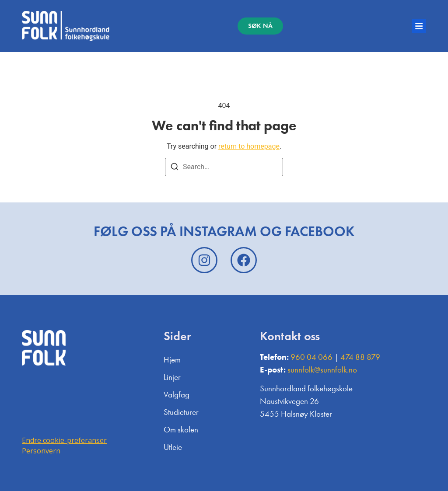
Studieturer (181, 412)
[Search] (175, 168)
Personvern (41, 451)
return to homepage (249, 146)
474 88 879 (360, 357)
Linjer (172, 377)
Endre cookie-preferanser (64, 440)
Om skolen (181, 430)
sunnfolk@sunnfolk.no (322, 370)
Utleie (173, 447)
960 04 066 (311, 357)
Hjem (172, 360)
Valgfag (177, 395)
